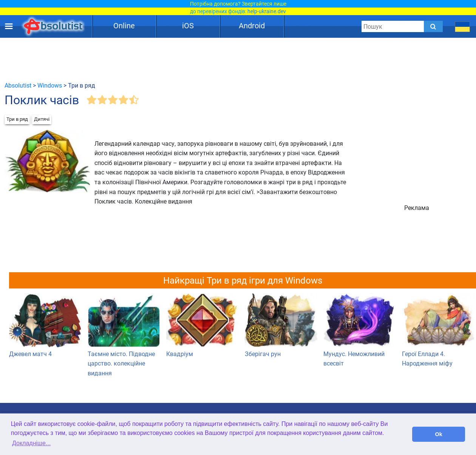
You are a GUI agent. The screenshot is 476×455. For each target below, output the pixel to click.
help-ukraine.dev (267, 11)
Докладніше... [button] (31, 443)
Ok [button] (439, 434)
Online (124, 26)
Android (252, 26)
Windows (50, 86)
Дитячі (42, 119)
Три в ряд (17, 119)
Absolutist (18, 86)
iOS (188, 26)
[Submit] (433, 26)
